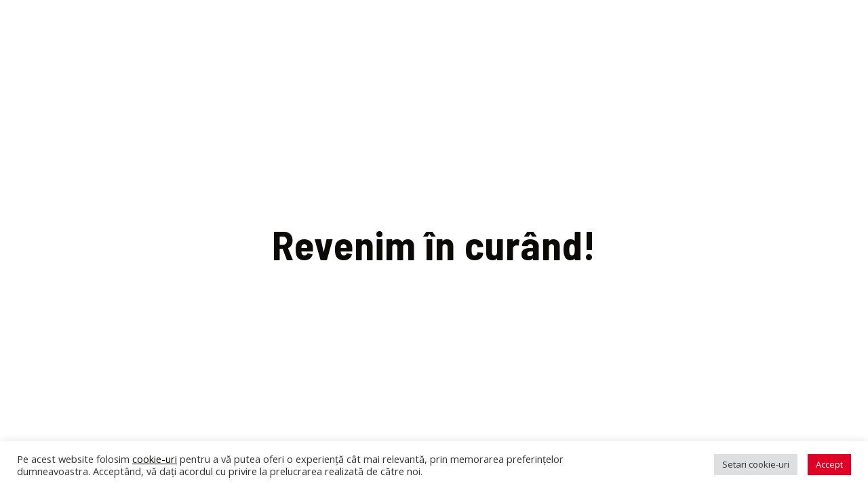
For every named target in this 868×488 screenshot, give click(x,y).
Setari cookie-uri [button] (756, 464)
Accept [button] (829, 464)
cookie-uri (155, 459)
